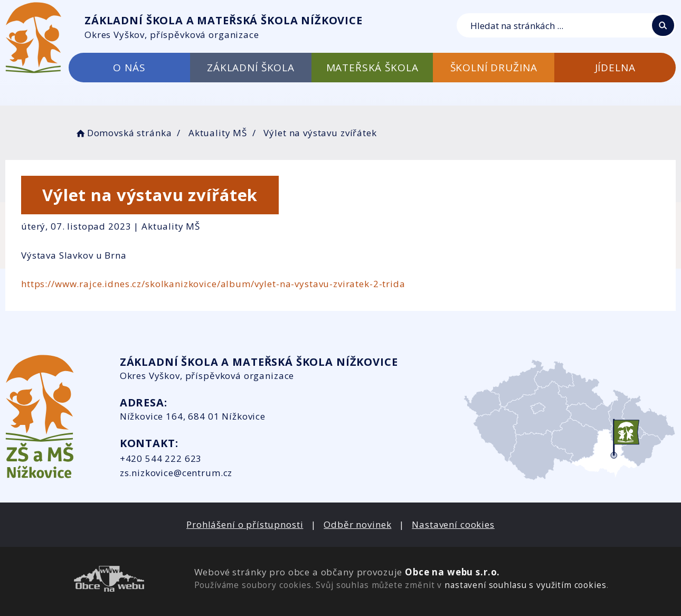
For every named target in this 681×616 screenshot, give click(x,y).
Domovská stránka (123, 133)
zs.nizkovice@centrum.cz (176, 473)
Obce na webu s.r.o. (452, 572)
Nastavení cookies (453, 524)
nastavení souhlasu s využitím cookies (525, 585)
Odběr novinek (357, 524)
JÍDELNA (615, 68)
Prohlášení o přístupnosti (245, 524)
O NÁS (129, 68)
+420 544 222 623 (161, 458)
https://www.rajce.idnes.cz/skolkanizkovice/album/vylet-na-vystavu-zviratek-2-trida (213, 284)
